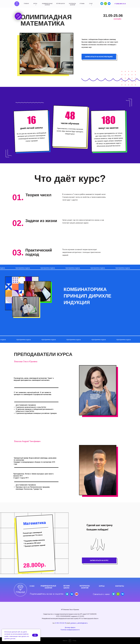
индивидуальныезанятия (47, 4)
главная (26, 4)
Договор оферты (70, 627)
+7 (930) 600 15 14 (120, 4)
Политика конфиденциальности (70, 630)
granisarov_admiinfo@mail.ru (79, 623)
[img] (17, 4)
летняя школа (61, 4)
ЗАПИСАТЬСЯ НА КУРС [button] (99, 560)
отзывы (82, 4)
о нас (91, 4)
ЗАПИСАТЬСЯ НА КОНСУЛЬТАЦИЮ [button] (99, 57)
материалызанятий (72, 4)
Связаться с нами (101, 594)
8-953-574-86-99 (61, 623)
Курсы (35, 4)
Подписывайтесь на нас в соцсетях (47, 594)
